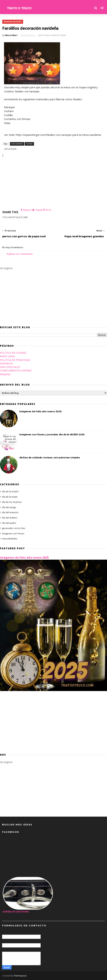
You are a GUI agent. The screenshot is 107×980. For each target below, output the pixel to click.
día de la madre (10, 491)
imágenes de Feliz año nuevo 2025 (40, 411)
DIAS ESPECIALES (10, 367)
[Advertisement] (53, 183)
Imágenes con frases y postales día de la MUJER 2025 (52, 434)
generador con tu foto (14, 528)
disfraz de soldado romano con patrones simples (50, 457)
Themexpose (20, 976)
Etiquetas (5, 374)
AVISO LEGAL (8, 356)
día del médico (10, 518)
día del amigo (9, 507)
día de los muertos (12, 502)
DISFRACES (6, 363)
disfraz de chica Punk (16, 912)
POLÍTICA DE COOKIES (13, 353)
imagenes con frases (13, 533)
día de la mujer (10, 497)
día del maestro (10, 512)
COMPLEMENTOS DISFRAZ (16, 371)
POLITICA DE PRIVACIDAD (15, 360)
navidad (29, 144)
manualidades (13, 22)
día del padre (9, 523)
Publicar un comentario (20, 254)
